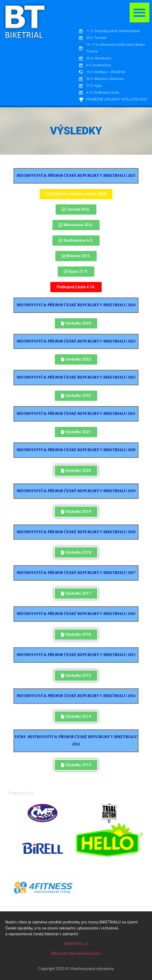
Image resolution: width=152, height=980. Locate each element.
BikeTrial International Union (76, 953)
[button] (139, 12)
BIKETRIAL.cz (76, 944)
